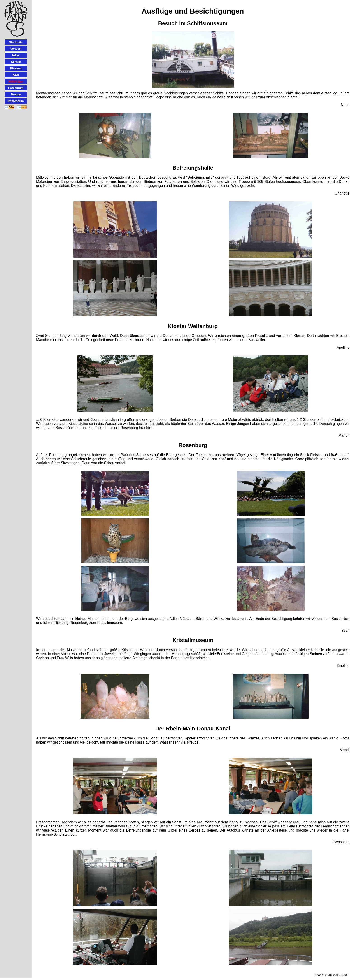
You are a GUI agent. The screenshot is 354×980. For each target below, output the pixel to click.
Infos (16, 55)
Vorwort (16, 49)
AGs (16, 75)
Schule (16, 62)
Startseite (16, 42)
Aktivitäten (16, 81)
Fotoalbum (16, 88)
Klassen (16, 68)
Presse (16, 94)
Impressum (16, 101)
